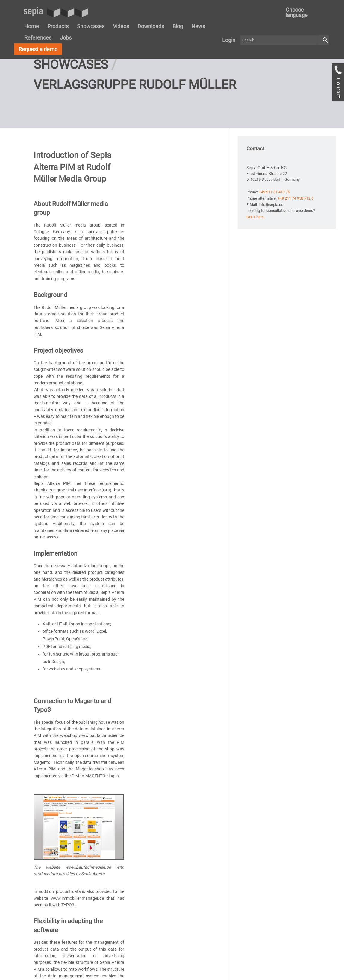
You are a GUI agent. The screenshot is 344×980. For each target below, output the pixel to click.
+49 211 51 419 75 (274, 231)
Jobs (66, 38)
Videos (121, 26)
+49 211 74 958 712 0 (295, 237)
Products (58, 26)
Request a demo (38, 49)
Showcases (91, 26)
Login (229, 40)
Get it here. (256, 255)
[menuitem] (304, 13)
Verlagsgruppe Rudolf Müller (135, 123)
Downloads (151, 26)
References (38, 38)
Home (32, 26)
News (198, 26)
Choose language (297, 12)
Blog (178, 26)
